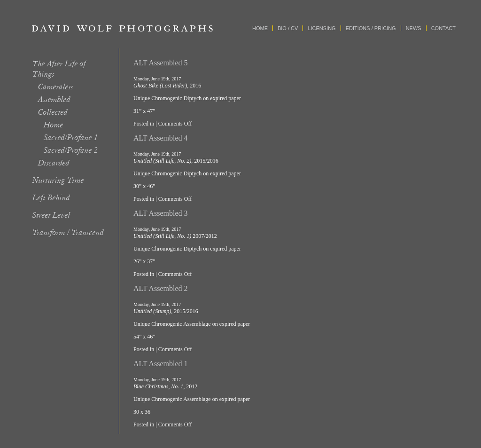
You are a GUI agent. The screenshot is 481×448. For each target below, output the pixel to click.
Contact (443, 28)
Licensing (322, 28)
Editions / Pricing (371, 28)
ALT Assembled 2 (161, 288)
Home (260, 28)
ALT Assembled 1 (161, 364)
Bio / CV (288, 28)
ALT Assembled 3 (161, 213)
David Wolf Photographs (123, 28)
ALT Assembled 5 (161, 63)
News (414, 28)
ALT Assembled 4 (161, 138)
